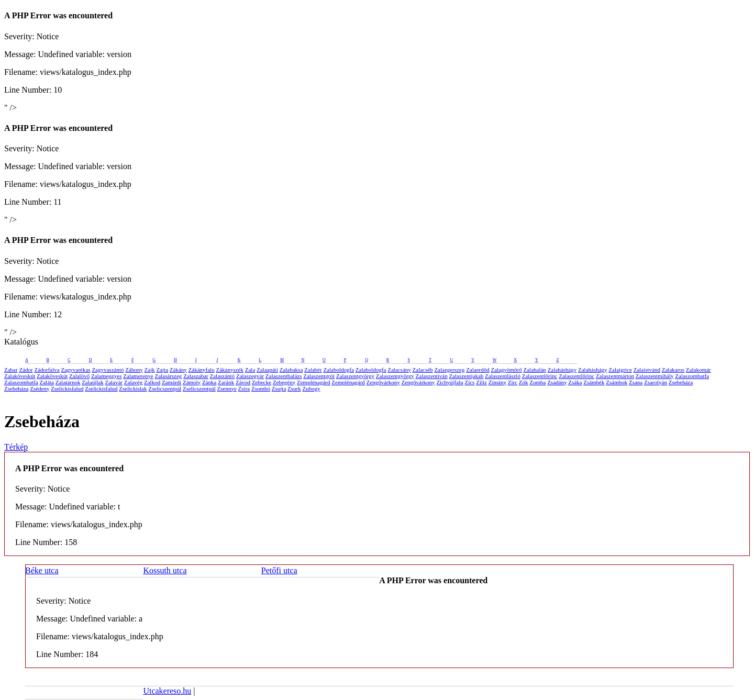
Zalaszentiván (432, 376)
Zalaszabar (196, 376)
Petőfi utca (279, 570)
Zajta (163, 370)
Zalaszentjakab (466, 376)
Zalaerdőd (478, 370)
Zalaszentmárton (615, 376)
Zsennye (227, 388)
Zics (469, 382)
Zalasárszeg (168, 376)
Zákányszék (230, 370)
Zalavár (114, 382)
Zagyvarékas (75, 370)
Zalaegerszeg (449, 370)
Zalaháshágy (562, 370)
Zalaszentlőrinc (540, 376)
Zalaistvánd (647, 370)
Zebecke (262, 382)
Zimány (497, 382)
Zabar (11, 370)
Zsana (636, 382)
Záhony (134, 370)
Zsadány (557, 382)
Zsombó (261, 388)
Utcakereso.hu (167, 691)
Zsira (244, 388)
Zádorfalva (47, 370)
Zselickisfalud (67, 388)
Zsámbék (594, 382)
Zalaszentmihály (655, 376)
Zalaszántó (223, 376)
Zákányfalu (202, 370)
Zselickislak (133, 388)
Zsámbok (617, 382)
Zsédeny (40, 388)
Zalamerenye (138, 376)
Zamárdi (171, 382)
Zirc (513, 382)
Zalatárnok (68, 382)
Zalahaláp (535, 370)
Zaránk (226, 382)
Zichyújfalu (450, 382)
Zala (250, 370)
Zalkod (152, 382)
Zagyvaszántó (108, 370)
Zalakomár (698, 370)
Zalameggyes (107, 376)
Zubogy (311, 388)
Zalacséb (423, 370)
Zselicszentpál (165, 388)
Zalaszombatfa (692, 376)
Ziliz (481, 382)
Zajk (150, 370)
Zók (524, 382)
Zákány (178, 370)
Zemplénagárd (314, 382)
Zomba (537, 382)
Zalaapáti (267, 370)
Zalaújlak (93, 382)
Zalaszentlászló (503, 376)
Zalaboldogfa (339, 370)
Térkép (16, 447)
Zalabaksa (291, 370)
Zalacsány (399, 370)
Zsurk (294, 388)
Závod (243, 382)
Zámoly (192, 382)
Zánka (209, 382)
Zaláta (47, 382)
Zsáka (575, 382)
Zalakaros (673, 370)
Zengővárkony (383, 382)
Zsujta (279, 388)
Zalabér (313, 370)
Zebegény (284, 382)
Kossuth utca (165, 570)
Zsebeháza (681, 382)
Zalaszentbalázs (284, 376)
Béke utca (42, 570)
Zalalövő (79, 376)
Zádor (26, 370)
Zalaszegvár (250, 376)
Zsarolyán (656, 382)
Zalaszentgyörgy (355, 376)
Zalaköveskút (20, 376)
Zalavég (133, 382)
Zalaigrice (620, 370)
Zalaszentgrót (319, 376)
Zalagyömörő (506, 370)
